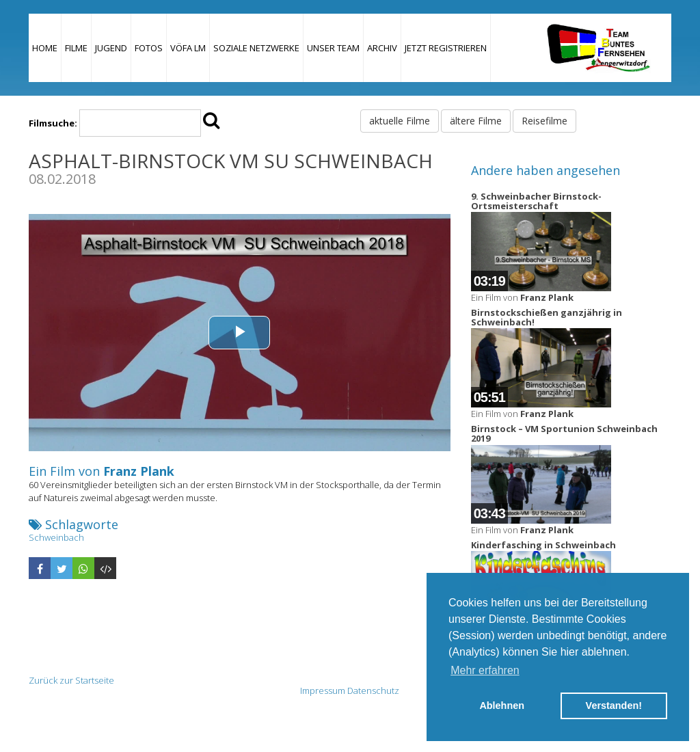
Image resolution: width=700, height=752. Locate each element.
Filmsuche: (53, 123)
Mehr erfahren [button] (485, 670)
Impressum (323, 690)
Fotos (149, 48)
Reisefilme (544, 121)
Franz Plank (139, 471)
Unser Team (333, 48)
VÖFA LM (188, 48)
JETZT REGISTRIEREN (446, 48)
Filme (76, 48)
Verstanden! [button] (614, 706)
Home (45, 48)
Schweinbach (56, 537)
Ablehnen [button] (502, 706)
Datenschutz (373, 690)
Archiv (382, 48)
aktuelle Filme (400, 121)
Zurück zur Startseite (71, 680)
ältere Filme (476, 121)
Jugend (111, 48)
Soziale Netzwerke (256, 48)
